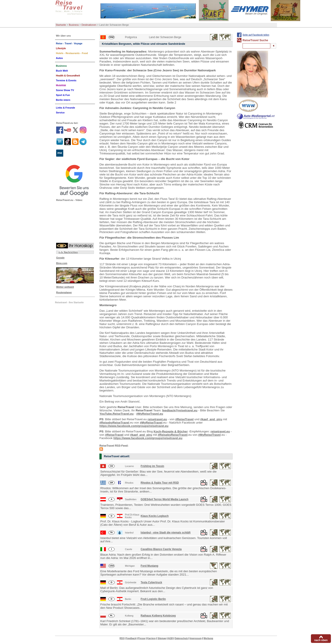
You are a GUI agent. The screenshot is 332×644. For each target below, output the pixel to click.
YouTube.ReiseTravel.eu (117, 414)
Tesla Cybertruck (151, 582)
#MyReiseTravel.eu (150, 414)
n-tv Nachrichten (68, 252)
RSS (122, 638)
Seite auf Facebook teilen (256, 35)
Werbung (208, 638)
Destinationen (89, 25)
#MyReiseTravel (151, 423)
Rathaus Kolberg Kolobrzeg (158, 616)
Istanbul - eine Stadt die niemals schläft (166, 533)
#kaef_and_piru (211, 419)
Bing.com (62, 263)
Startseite (61, 25)
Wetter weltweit (65, 287)
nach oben (321, 640)
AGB (170, 638)
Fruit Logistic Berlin (153, 599)
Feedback (131, 638)
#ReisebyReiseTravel (114, 423)
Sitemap (162, 638)
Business (74, 25)
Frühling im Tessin (152, 466)
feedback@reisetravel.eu (180, 410)
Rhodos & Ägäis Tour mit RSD (160, 483)
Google (60, 258)
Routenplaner (64, 292)
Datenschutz (181, 638)
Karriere (151, 638)
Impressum (196, 638)
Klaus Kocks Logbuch (155, 516)
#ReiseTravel (185, 419)
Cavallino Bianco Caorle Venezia (161, 549)
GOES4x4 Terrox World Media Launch (165, 499)
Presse (142, 638)
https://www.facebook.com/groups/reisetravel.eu (134, 426)
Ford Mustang (149, 566)
